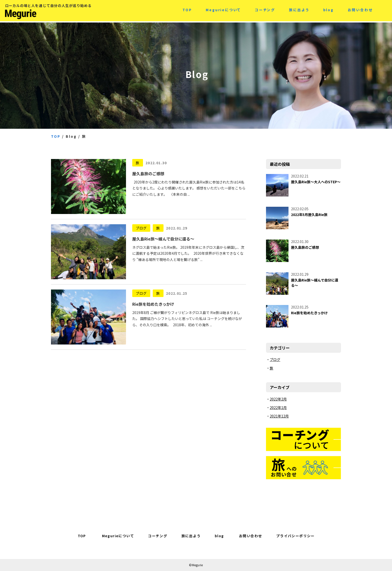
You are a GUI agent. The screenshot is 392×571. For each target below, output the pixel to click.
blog (328, 10)
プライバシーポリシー (295, 536)
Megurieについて (223, 10)
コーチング (265, 10)
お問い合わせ (360, 10)
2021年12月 (279, 416)
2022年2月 (278, 399)
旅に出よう (299, 10)
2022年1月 (278, 407)
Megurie (42, 15)
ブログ (141, 228)
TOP (187, 10)
